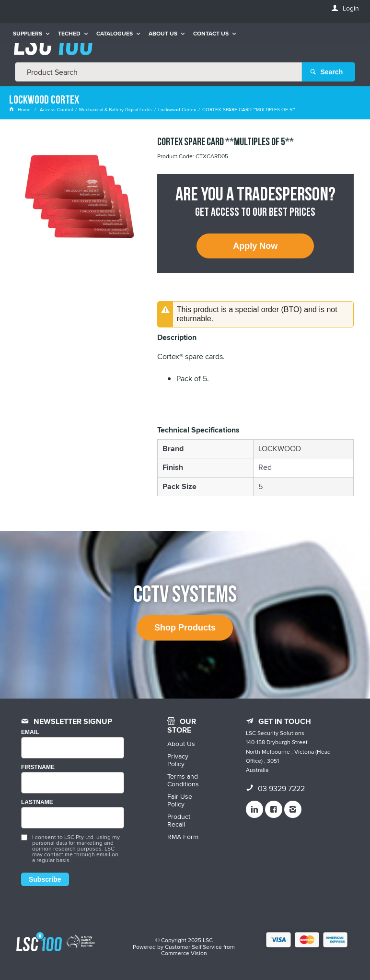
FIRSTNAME (38, 767)
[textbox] (158, 72)
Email (30, 732)
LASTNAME (37, 802)
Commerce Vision (184, 953)
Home (21, 109)
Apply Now (255, 246)
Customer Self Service (193, 947)
